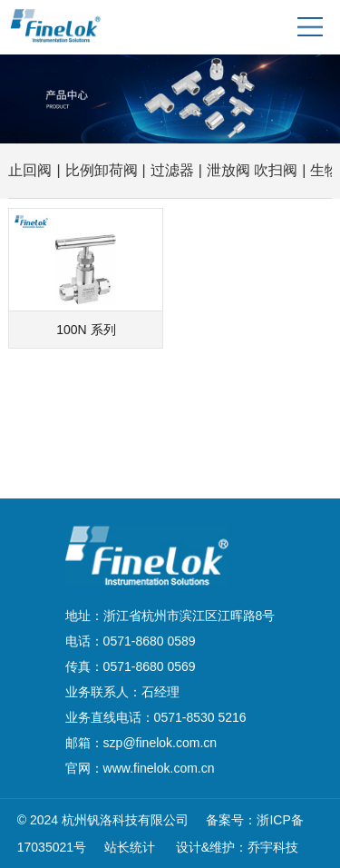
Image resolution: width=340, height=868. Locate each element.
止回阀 (30, 170)
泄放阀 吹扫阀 (252, 170)
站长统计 (130, 847)
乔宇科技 (273, 847)
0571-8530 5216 (200, 717)
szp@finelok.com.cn (160, 743)
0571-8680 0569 (150, 666)
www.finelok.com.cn (159, 768)
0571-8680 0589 (150, 641)
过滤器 (172, 170)
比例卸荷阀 (102, 170)
